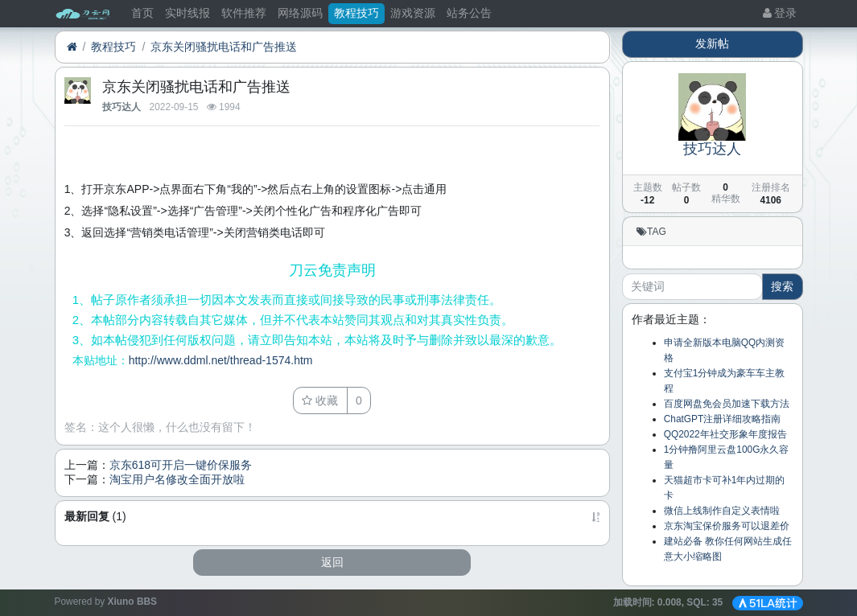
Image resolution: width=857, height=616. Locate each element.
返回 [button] (332, 562)
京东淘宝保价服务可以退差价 (727, 526)
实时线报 (187, 13)
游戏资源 (413, 13)
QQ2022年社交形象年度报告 (725, 434)
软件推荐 (244, 13)
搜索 (782, 286)
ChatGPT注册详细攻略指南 (723, 419)
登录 (780, 13)
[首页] (72, 47)
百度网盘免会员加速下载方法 (727, 404)
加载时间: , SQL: (670, 602)
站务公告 (469, 13)
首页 (142, 13)
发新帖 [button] (712, 43)
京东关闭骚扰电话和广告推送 (224, 47)
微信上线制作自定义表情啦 (722, 511)
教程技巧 (356, 13)
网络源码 (300, 13)
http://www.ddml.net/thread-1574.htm (221, 360)
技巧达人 (122, 107)
